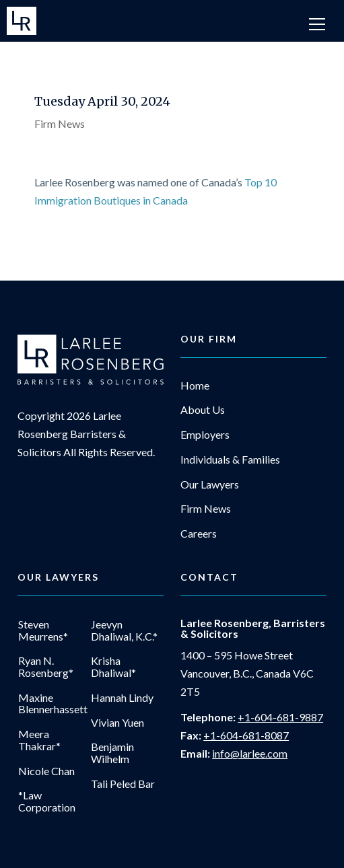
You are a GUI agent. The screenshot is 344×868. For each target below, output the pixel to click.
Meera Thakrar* (39, 740)
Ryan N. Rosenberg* (46, 666)
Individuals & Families (230, 460)
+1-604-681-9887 (280, 717)
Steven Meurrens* (43, 630)
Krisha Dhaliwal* (113, 666)
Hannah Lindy (122, 698)
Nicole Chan (46, 771)
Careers (199, 534)
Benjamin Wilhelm (112, 753)
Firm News (60, 123)
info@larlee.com (250, 753)
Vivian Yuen (117, 723)
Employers (205, 435)
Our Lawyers (210, 484)
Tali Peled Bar (123, 784)
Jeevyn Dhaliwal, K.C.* (124, 630)
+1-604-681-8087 (246, 735)
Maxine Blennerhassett (53, 703)
